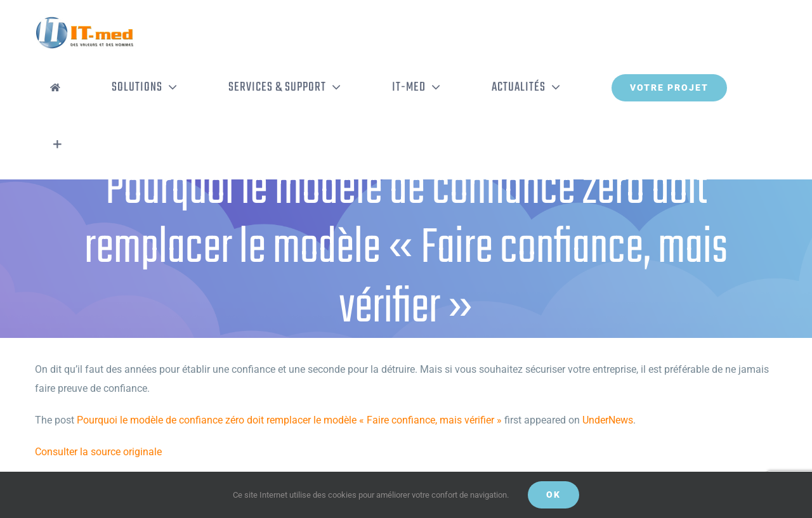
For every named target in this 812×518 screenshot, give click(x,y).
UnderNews (608, 420)
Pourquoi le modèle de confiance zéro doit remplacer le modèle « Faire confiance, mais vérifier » (289, 420)
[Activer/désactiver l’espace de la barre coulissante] (57, 145)
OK (553, 495)
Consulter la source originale (98, 452)
